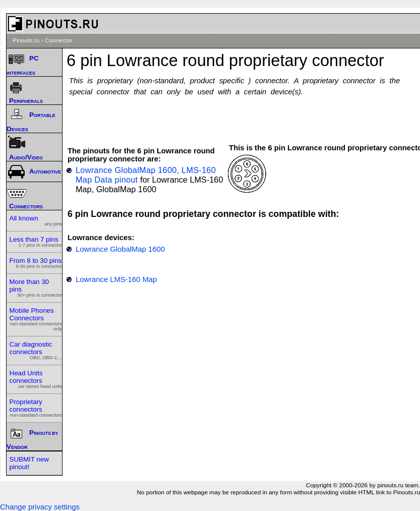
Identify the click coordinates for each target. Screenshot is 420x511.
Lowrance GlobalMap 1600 (120, 249)
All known (36, 220)
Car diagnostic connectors (36, 350)
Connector (59, 40)
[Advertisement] (247, 115)
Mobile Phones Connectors (36, 319)
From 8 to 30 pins (36, 263)
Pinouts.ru (26, 40)
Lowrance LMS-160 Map (116, 279)
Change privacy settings (40, 507)
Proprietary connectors (36, 408)
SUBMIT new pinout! (29, 463)
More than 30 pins (36, 288)
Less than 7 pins (36, 242)
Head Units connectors (36, 379)
